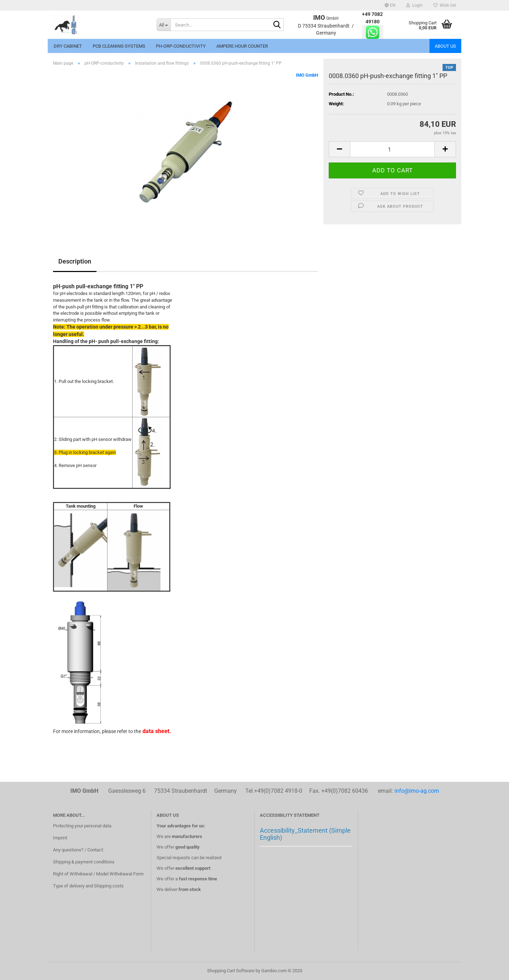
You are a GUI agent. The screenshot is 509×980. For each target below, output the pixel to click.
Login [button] (414, 5)
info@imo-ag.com (417, 791)
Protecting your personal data (82, 826)
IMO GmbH (307, 75)
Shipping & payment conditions (84, 862)
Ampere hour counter (242, 46)
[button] (390, 5)
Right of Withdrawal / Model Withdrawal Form (98, 874)
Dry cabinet (68, 46)
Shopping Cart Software (231, 971)
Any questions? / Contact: (78, 850)
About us (445, 46)
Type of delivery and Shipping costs (88, 886)
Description (75, 261)
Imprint (60, 838)
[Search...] (163, 25)
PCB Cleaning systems (119, 46)
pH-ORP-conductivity (181, 46)
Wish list (445, 5)
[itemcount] (392, 149)
